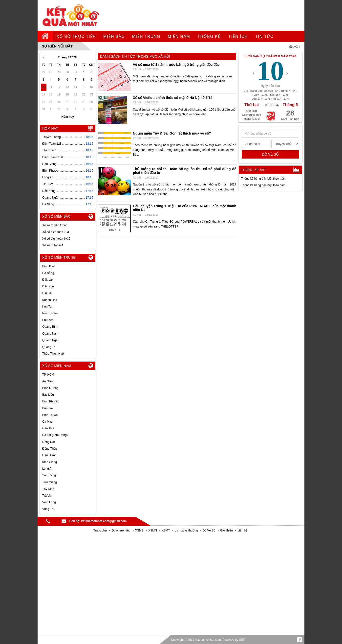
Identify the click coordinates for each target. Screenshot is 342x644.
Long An (48, 177)
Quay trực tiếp (121, 530)
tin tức (264, 36)
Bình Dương (50, 388)
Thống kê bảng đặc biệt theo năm (263, 185)
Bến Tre (47, 408)
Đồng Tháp (50, 449)
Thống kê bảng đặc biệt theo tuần (263, 179)
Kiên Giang (50, 462)
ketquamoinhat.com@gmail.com (104, 521)
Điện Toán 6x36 (53, 157)
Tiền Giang (50, 482)
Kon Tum (48, 307)
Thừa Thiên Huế (53, 354)
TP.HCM (48, 184)
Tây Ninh (48, 489)
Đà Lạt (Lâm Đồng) (55, 435)
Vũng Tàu (49, 509)
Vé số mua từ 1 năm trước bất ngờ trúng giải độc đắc (176, 65)
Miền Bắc (114, 36)
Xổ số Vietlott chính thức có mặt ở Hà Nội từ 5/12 (173, 98)
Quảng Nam (50, 334)
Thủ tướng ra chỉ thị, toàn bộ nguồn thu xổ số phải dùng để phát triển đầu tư (185, 171)
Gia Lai (47, 293)
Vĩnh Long (49, 502)
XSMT (166, 530)
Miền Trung (146, 36)
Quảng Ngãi (50, 198)
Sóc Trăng (49, 475)
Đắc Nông (49, 286)
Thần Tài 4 (49, 150)
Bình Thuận (50, 415)
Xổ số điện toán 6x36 (56, 239)
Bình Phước (50, 171)
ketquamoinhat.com (208, 640)
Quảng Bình (50, 327)
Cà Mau (47, 422)
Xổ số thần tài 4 (53, 245)
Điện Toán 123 (52, 144)
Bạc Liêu (48, 395)
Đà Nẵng (48, 204)
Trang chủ (100, 530)
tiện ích (238, 36)
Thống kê (209, 36)
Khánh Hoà (50, 300)
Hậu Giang (49, 164)
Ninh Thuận (50, 313)
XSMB (139, 530)
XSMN (153, 530)
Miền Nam (179, 36)
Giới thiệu (226, 530)
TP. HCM (48, 375)
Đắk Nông (49, 191)
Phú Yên (48, 320)
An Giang (48, 381)
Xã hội (137, 69)
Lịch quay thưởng (186, 530)
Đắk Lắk (48, 280)
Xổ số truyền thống (55, 225)
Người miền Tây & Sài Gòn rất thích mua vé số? (172, 133)
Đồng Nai (48, 442)
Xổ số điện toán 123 (56, 232)
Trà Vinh (48, 496)
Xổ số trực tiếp (76, 36)
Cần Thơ (48, 428)
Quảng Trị (49, 347)
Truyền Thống (52, 137)
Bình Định (49, 266)
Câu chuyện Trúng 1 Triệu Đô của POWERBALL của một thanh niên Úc (185, 208)
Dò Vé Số (209, 530)
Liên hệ (242, 530)
